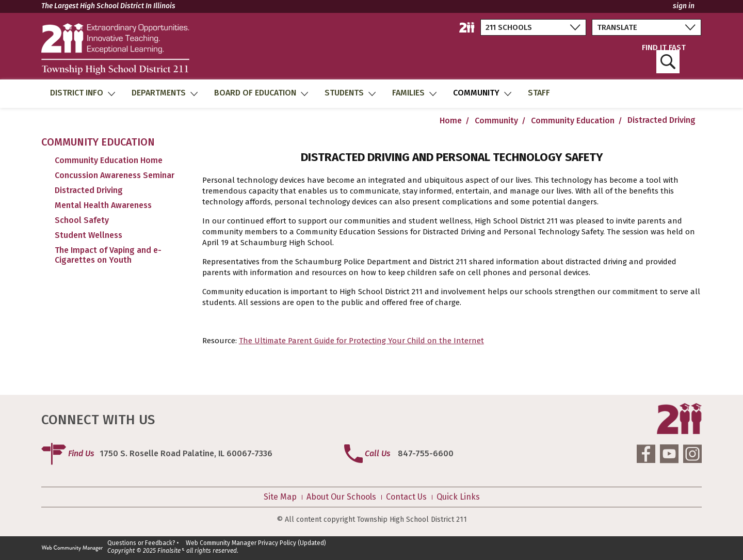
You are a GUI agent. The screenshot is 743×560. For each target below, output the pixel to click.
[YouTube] (669, 454)
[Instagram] (692, 454)
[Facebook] (646, 454)
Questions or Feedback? (141, 543)
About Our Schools (341, 497)
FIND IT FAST (664, 59)
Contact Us (406, 497)
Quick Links (458, 497)
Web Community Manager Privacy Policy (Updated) (256, 543)
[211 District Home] (467, 27)
